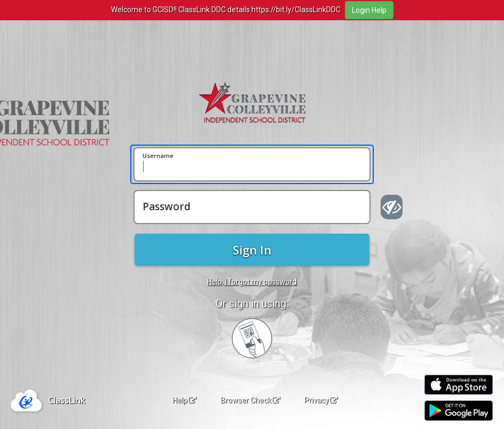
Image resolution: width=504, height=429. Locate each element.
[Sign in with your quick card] (252, 338)
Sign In (252, 250)
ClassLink (67, 400)
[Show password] (392, 207)
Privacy (321, 400)
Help (184, 400)
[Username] (252, 164)
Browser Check (250, 400)
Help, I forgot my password (252, 282)
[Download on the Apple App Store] (459, 385)
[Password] (252, 207)
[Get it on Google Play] (459, 411)
